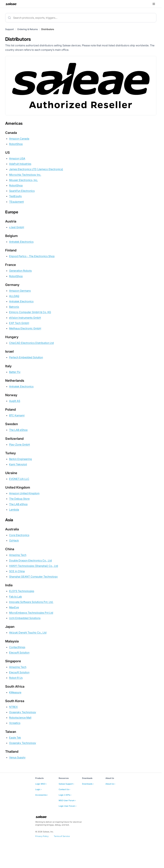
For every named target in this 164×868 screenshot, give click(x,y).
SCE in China (17, 571)
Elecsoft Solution (19, 653)
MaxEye (14, 607)
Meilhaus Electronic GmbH (25, 328)
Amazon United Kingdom (24, 493)
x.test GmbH (17, 227)
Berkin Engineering (20, 459)
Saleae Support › (66, 784)
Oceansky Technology (23, 712)
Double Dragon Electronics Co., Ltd (30, 560)
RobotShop (16, 144)
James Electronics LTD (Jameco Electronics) (36, 169)
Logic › (38, 789)
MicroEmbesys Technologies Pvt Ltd (31, 613)
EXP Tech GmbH (19, 323)
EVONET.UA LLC (19, 479)
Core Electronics (19, 535)
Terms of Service (62, 836)
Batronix (14, 307)
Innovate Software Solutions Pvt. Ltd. (31, 602)
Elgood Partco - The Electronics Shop (32, 256)
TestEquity (15, 196)
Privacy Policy (42, 836)
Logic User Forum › (68, 806)
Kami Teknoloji (18, 464)
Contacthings (17, 647)
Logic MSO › (41, 784)
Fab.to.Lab (16, 597)
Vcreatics (15, 723)
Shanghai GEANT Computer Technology (33, 577)
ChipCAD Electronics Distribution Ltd (31, 343)
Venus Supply (17, 757)
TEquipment (16, 202)
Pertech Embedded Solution (26, 357)
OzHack (14, 540)
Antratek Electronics (21, 242)
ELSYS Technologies (22, 591)
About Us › (110, 784)
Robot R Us (16, 678)
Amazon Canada (19, 139)
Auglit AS (15, 401)
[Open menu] (154, 4)
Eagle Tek (15, 738)
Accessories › (42, 795)
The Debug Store (19, 499)
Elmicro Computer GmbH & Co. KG (30, 312)
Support (10, 29)
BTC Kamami (17, 415)
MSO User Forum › (67, 800)
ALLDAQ (14, 296)
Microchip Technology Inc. (25, 175)
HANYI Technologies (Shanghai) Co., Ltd (34, 566)
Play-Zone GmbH (20, 444)
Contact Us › (64, 789)
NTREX (13, 707)
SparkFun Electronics (22, 191)
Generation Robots (20, 271)
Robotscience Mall (20, 718)
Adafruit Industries (20, 164)
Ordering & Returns (28, 29)
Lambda (14, 510)
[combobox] (81, 18)
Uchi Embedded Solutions (25, 618)
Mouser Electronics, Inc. (23, 180)
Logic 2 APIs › (65, 795)
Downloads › (88, 784)
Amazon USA (17, 158)
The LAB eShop (18, 430)
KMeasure (15, 692)
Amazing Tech (18, 555)
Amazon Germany (20, 291)
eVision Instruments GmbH (25, 318)
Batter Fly (15, 372)
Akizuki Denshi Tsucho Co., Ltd (28, 632)
